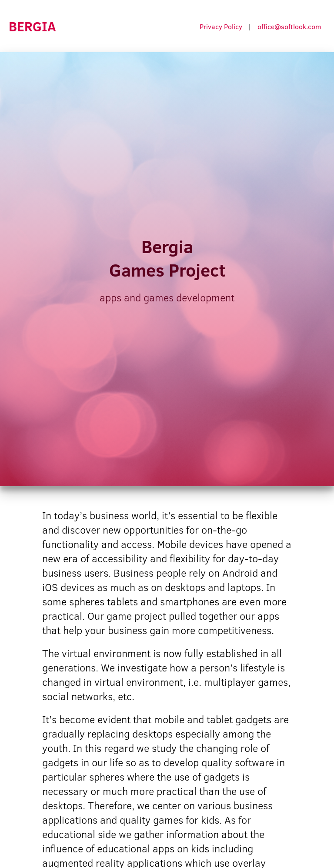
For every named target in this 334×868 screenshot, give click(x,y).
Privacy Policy (221, 26)
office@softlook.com (289, 26)
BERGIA (32, 26)
